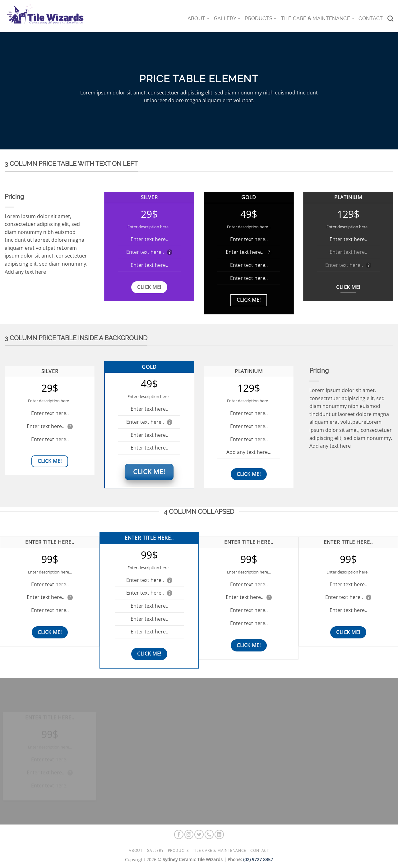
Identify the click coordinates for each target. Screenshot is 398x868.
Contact (371, 18)
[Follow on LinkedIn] (219, 834)
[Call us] (209, 834)
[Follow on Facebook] (179, 834)
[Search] (390, 18)
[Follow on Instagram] (189, 834)
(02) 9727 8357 (258, 859)
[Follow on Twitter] (199, 834)
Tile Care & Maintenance (318, 19)
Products (261, 19)
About (199, 19)
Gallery (227, 19)
